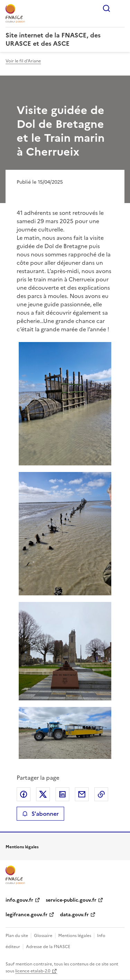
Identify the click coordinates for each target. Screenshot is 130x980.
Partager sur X (43, 794)
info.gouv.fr (19, 900)
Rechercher (106, 8)
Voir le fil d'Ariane (23, 61)
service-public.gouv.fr (71, 900)
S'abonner (40, 814)
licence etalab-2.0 (33, 971)
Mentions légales (75, 936)
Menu (120, 8)
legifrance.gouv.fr (27, 915)
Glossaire (43, 936)
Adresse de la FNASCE (48, 947)
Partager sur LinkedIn (62, 794)
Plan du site (17, 936)
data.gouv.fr (74, 915)
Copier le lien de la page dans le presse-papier (101, 794)
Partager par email (82, 794)
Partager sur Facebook (24, 794)
